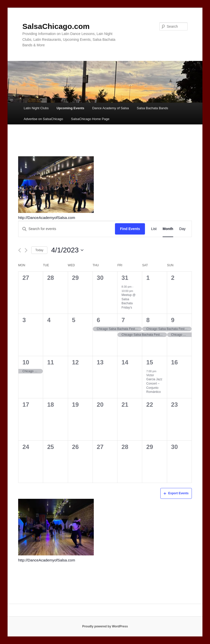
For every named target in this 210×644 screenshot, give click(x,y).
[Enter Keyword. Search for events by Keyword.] (67, 229)
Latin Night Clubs (36, 108)
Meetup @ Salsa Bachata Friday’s (129, 301)
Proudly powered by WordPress (105, 626)
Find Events (130, 229)
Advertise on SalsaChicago (43, 119)
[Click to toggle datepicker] (67, 250)
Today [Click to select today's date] (39, 250)
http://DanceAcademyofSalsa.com (47, 218)
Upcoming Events (70, 108)
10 (26, 362)
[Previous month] (20, 250)
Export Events (176, 493)
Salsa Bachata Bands (152, 108)
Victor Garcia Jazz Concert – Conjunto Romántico (154, 384)
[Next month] (26, 250)
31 (125, 278)
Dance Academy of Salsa (111, 108)
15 (150, 362)
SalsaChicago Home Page (90, 119)
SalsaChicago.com (56, 26)
